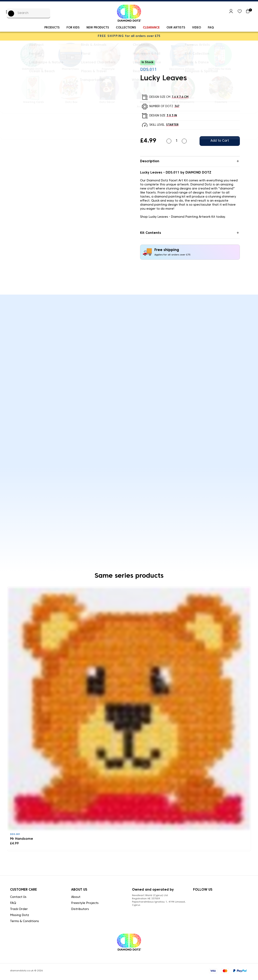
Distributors (80, 909)
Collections (126, 28)
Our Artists (176, 28)
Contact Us (18, 897)
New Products (98, 28)
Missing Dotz (20, 915)
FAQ (211, 28)
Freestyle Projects (85, 903)
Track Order (19, 909)
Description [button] (150, 161)
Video (197, 28)
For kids (73, 28)
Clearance (151, 28)
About (76, 897)
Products (52, 28)
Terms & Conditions (24, 921)
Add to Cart (220, 141)
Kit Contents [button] (151, 233)
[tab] (190, 162)
